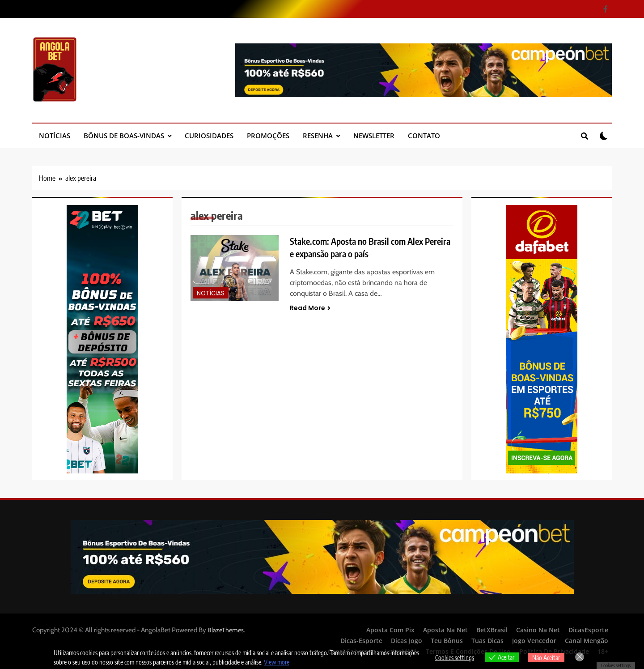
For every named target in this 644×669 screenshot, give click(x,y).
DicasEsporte (588, 630)
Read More (310, 308)
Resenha (318, 136)
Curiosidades (209, 136)
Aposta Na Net (445, 630)
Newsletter (374, 136)
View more (277, 662)
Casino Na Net (538, 630)
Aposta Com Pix (390, 630)
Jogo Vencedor (534, 641)
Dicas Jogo (407, 641)
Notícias (55, 136)
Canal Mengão (587, 641)
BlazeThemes (226, 630)
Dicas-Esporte (361, 641)
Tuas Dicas (487, 641)
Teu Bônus (447, 641)
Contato (424, 136)
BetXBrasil (492, 630)
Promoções (268, 136)
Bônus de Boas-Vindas (124, 136)
